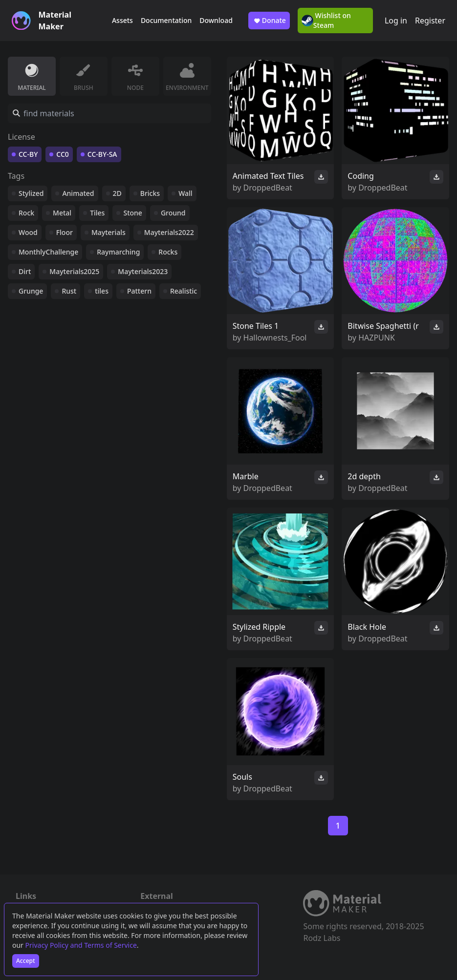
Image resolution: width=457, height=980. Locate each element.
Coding (361, 176)
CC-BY (28, 154)
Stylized (31, 193)
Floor (65, 232)
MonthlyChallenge (48, 252)
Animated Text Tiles (268, 176)
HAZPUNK (377, 338)
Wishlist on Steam (326, 20)
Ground (173, 213)
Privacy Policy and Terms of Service (81, 945)
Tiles (97, 213)
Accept (26, 961)
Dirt (25, 271)
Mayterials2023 (143, 271)
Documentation (166, 20)
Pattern (139, 291)
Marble (246, 476)
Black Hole (367, 627)
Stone (132, 213)
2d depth (364, 476)
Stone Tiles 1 (256, 326)
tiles (102, 291)
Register (430, 21)
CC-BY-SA (102, 154)
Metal (62, 213)
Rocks (168, 252)
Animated (78, 193)
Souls (242, 777)
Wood (28, 232)
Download (216, 20)
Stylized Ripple (259, 627)
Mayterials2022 (169, 232)
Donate (269, 21)
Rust (69, 291)
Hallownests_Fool (275, 338)
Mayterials (109, 232)
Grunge (31, 291)
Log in (396, 21)
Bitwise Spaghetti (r (383, 326)
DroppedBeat (268, 188)
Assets (122, 20)
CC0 (63, 154)
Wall (185, 193)
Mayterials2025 (74, 271)
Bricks (150, 193)
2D (117, 193)
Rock (26, 213)
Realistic (184, 291)
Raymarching (118, 252)
